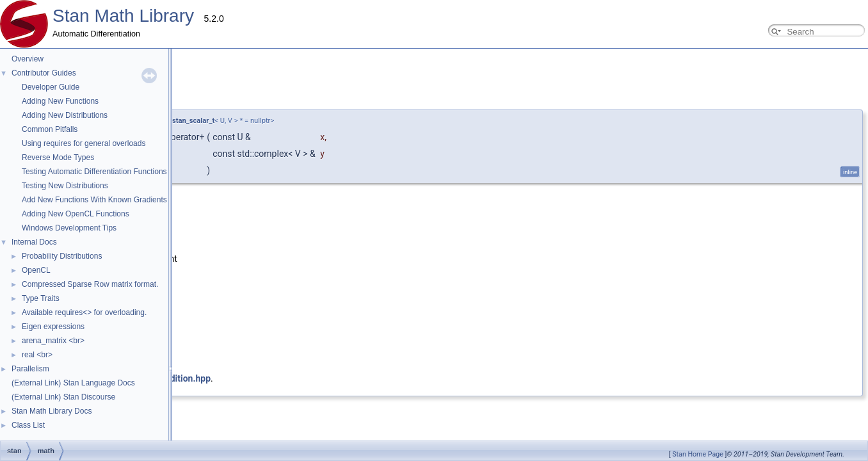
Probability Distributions (62, 256)
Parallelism (30, 369)
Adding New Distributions (65, 115)
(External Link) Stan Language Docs (73, 383)
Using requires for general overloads (84, 143)
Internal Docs (34, 242)
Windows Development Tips (69, 228)
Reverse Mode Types (58, 158)
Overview (28, 59)
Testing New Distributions (65, 186)
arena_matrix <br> (53, 341)
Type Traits (41, 298)
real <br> (37, 355)
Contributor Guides (44, 73)
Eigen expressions (53, 327)
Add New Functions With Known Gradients (94, 200)
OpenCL (36, 270)
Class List (28, 425)
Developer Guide (51, 87)
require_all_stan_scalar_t (175, 121)
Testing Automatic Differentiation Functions (94, 172)
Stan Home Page (698, 454)
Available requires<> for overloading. (84, 312)
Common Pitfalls (50, 129)
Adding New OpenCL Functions (76, 214)
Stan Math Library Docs (52, 411)
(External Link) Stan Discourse (63, 397)
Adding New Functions (60, 101)
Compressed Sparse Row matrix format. (90, 284)
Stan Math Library (123, 16)
